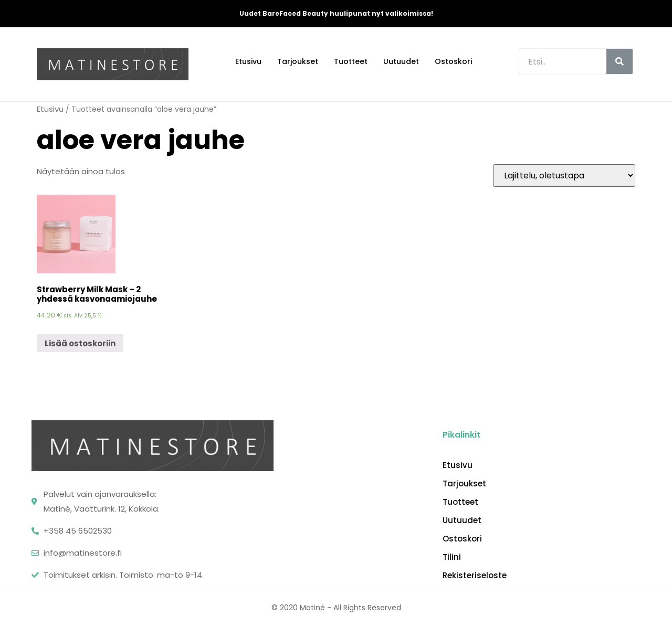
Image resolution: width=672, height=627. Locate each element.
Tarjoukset (298, 61)
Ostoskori (453, 61)
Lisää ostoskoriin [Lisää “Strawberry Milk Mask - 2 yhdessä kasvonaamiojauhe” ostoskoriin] (80, 343)
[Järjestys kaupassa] (564, 176)
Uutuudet (401, 61)
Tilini (452, 557)
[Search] (619, 61)
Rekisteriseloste (475, 576)
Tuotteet (351, 61)
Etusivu (248, 61)
